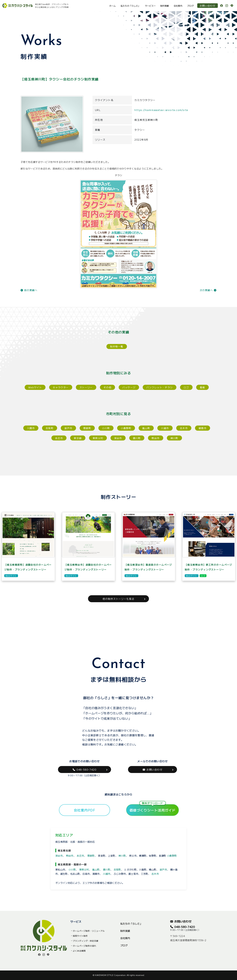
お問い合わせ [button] (153, 770)
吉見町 (50, 428)
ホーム (113, 6)
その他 (107, 387)
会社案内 (178, 6)
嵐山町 (146, 428)
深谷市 (118, 438)
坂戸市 (68, 428)
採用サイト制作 (80, 936)
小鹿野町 (126, 428)
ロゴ (186, 387)
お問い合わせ (208, 6)
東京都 (78, 438)
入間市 (31, 428)
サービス (149, 6)
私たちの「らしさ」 (130, 6)
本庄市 (59, 438)
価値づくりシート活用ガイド (153, 808)
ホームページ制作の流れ (84, 946)
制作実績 (165, 6)
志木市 (184, 428)
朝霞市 (203, 428)
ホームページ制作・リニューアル (89, 931)
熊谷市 (156, 438)
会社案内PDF (84, 810)
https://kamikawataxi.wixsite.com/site (161, 110)
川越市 (165, 428)
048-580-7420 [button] (85, 770)
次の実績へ (208, 290)
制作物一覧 (117, 346)
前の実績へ (29, 290)
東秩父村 (98, 438)
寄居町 (87, 428)
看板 (202, 387)
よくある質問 (79, 951)
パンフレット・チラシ (159, 387)
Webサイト (35, 387)
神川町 (174, 438)
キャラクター (61, 387)
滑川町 (137, 438)
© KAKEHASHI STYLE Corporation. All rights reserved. (119, 975)
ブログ (190, 6)
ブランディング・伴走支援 (86, 941)
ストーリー (86, 387)
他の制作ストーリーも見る (118, 599)
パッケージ (129, 387)
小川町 (106, 428)
